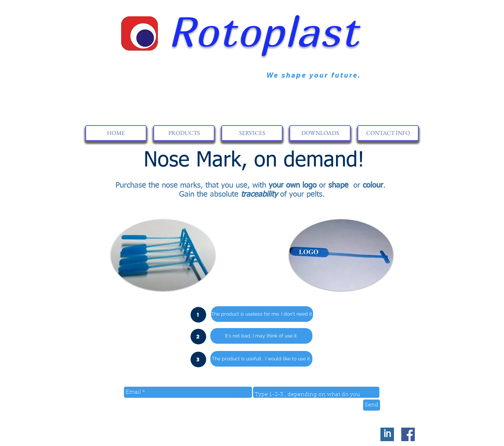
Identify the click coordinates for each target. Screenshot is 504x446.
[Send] (372, 405)
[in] (387, 434)
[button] (198, 315)
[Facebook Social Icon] (408, 434)
